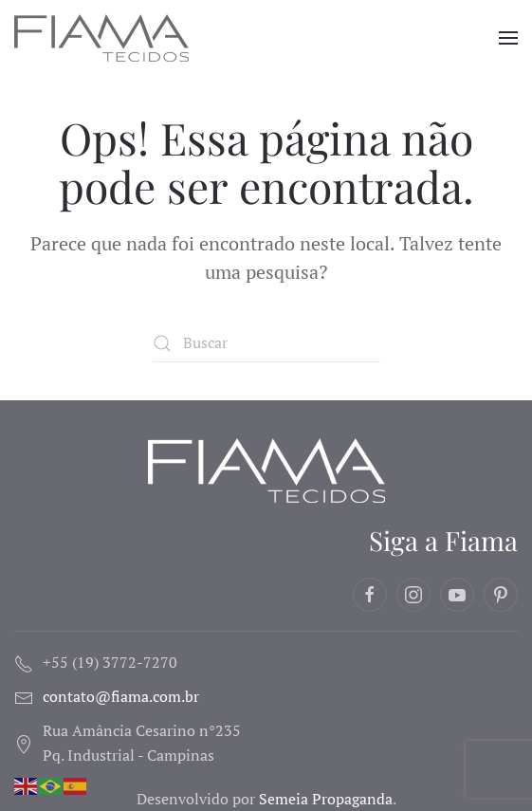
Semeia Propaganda (326, 799)
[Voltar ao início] (104, 38)
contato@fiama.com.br (121, 696)
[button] (508, 38)
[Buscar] (266, 343)
